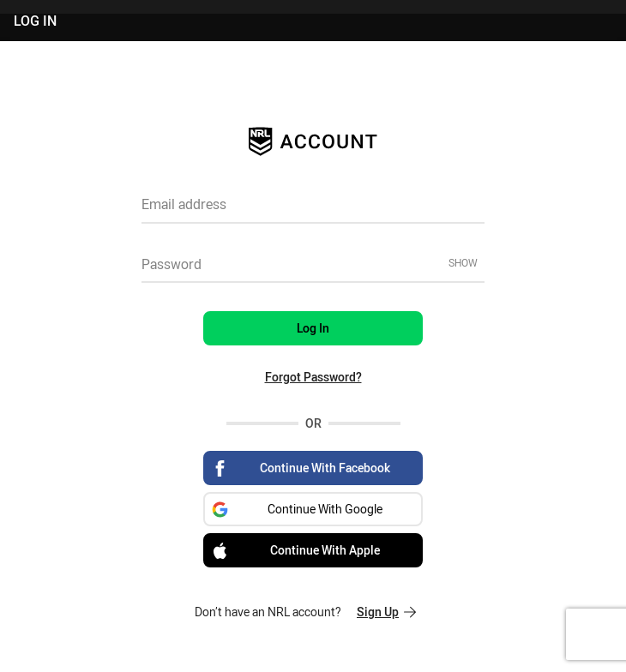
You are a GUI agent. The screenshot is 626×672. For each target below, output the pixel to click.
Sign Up (386, 612)
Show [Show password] (463, 262)
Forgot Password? (313, 377)
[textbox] (313, 210)
